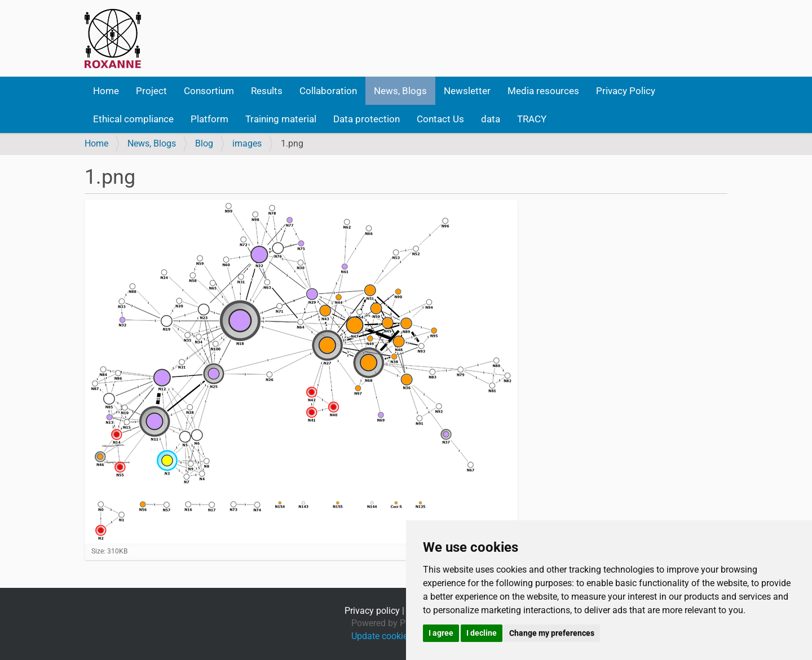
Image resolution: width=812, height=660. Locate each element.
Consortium (209, 91)
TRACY (532, 119)
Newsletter (467, 91)
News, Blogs (400, 91)
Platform (209, 119)
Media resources (543, 91)
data (491, 119)
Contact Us (440, 119)
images (247, 143)
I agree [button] (441, 633)
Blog (204, 143)
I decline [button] (482, 633)
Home (106, 91)
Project (151, 91)
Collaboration (328, 91)
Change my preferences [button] (552, 633)
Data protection (367, 119)
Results (267, 91)
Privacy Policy (626, 91)
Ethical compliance (133, 119)
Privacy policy (372, 611)
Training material (281, 119)
